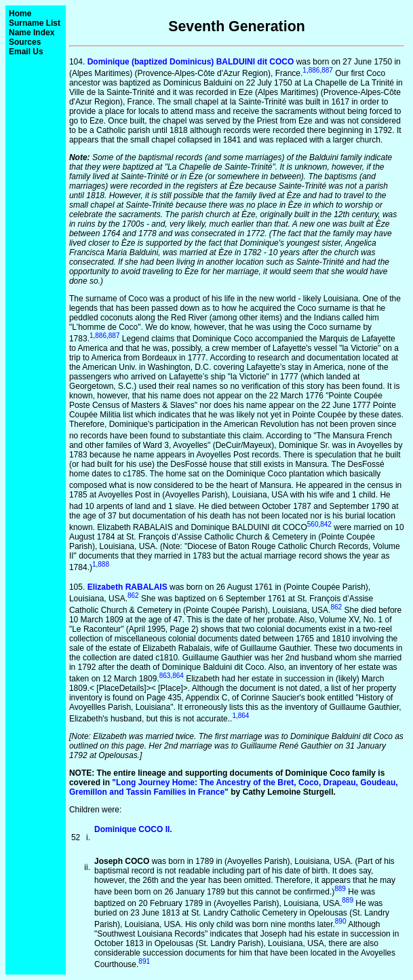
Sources (25, 42)
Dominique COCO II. (133, 829)
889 (340, 889)
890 (341, 921)
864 (178, 676)
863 (165, 676)
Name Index (32, 33)
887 (327, 70)
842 (326, 524)
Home (20, 14)
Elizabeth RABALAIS (127, 587)
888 (103, 564)
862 (133, 596)
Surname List (35, 23)
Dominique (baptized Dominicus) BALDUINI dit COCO (191, 62)
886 (314, 70)
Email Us (26, 52)
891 (144, 961)
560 (313, 524)
